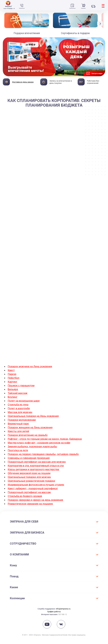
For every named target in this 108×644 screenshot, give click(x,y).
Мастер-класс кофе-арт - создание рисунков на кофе (39, 443)
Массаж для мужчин (20, 412)
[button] (101, 24)
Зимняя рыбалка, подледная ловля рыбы (32, 446)
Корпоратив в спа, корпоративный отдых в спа (36, 466)
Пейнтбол (13, 378)
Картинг (13, 382)
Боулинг (13, 397)
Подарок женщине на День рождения (30, 427)
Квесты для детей (18, 431)
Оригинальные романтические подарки (31, 481)
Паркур (12, 374)
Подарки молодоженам (22, 420)
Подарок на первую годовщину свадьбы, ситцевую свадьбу (43, 454)
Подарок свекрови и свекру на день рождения (35, 500)
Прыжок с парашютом (21, 385)
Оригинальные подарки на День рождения (33, 416)
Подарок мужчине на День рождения (30, 366)
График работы (54, 612)
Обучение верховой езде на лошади (29, 473)
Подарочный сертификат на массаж (29, 492)
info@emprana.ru (63, 609)
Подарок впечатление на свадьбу (28, 435)
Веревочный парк (18, 424)
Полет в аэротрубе (19, 408)
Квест (11, 370)
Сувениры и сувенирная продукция (29, 458)
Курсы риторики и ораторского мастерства (33, 469)
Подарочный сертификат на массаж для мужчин (37, 462)
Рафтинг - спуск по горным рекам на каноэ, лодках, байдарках (45, 439)
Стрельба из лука (18, 405)
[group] (54, 57)
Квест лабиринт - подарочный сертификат (33, 488)
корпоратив (72, 131)
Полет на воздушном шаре (24, 401)
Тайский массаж (18, 393)
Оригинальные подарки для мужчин (29, 477)
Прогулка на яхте (18, 450)
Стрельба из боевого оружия (25, 496)
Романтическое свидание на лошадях (30, 504)
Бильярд (13, 389)
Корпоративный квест (45, 343)
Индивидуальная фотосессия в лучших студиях (36, 485)
